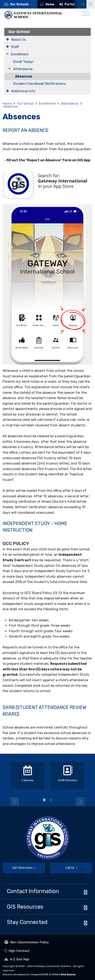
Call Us (64, 869)
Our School (19, 32)
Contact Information (33, 891)
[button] (23, 4)
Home (50, 4)
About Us (18, 40)
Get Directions (19, 870)
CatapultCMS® (39, 974)
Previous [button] (15, 801)
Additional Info (23, 91)
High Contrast (19, 951)
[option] (19, 4)
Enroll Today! (23, 62)
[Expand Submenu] (8, 39)
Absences (24, 76)
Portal (70, 4)
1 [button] (44, 800)
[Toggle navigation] (86, 15)
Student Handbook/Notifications (39, 84)
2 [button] (51, 800)
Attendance (23, 69)
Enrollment (20, 54)
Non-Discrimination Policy (27, 943)
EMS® (55, 974)
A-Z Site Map (17, 960)
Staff (15, 47)
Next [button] (79, 4)
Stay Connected (27, 922)
